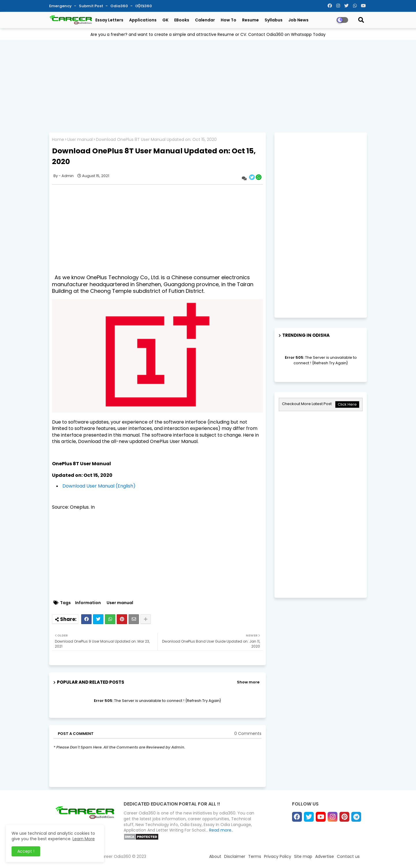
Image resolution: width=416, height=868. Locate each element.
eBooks (182, 20)
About (215, 856)
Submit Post (91, 6)
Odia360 (120, 6)
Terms (255, 856)
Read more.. (221, 830)
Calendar (205, 20)
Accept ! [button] (26, 851)
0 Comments (248, 734)
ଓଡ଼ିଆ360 (144, 6)
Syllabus (274, 20)
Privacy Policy (278, 856)
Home (58, 140)
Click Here (347, 404)
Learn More (84, 839)
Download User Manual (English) (99, 486)
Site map (303, 856)
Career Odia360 (115, 856)
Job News (298, 20)
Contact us (348, 856)
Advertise (325, 856)
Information (88, 603)
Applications (143, 20)
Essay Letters (109, 20)
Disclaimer (235, 856)
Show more (248, 682)
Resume (250, 20)
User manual (80, 140)
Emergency (61, 6)
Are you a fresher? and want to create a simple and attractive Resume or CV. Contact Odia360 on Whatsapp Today (208, 34)
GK (165, 20)
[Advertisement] (208, 85)
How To (229, 20)
